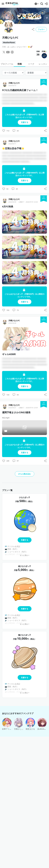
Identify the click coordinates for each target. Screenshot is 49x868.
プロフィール (7, 64)
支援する (25, 540)
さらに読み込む (25, 474)
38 (38, 55)
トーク (31, 64)
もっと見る (25, 555)
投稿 (20, 64)
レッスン (43, 64)
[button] (36, 4)
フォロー (41, 29)
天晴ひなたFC (14, 83)
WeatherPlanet (9, 42)
